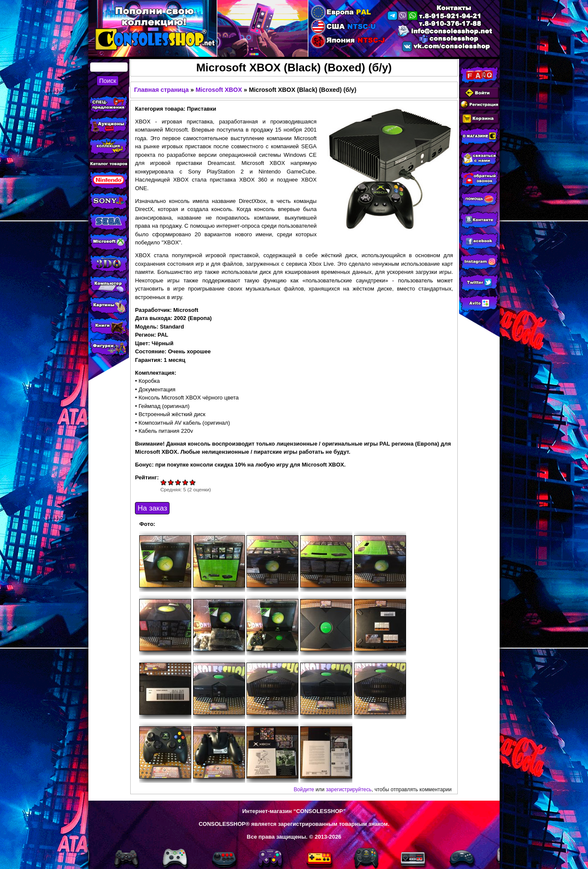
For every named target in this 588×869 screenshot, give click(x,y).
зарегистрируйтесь (349, 790)
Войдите (304, 790)
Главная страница (161, 90)
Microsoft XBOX (219, 90)
